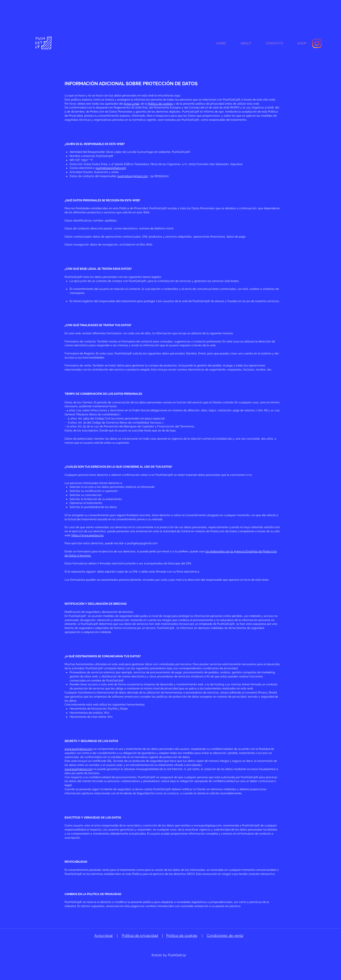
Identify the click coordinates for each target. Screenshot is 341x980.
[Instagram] (317, 43)
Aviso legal (104, 935)
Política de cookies (160, 104)
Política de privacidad (140, 935)
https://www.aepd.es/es (88, 535)
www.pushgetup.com (79, 749)
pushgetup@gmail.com (111, 168)
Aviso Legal (132, 104)
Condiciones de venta (225, 935)
